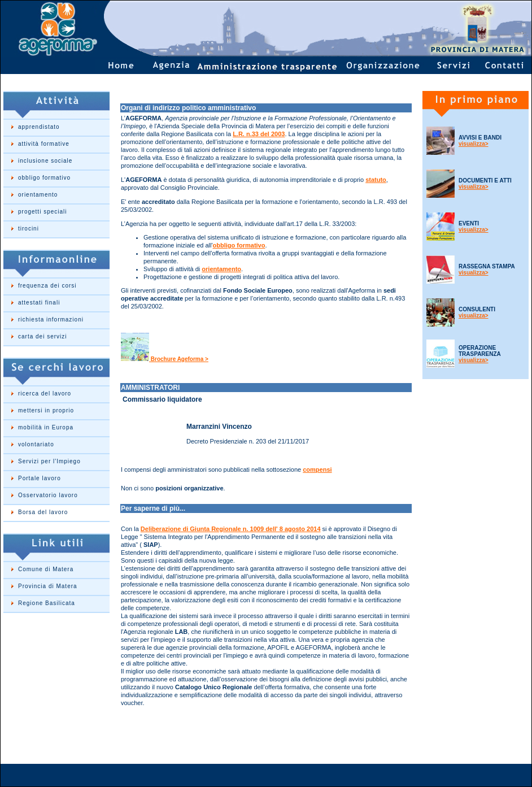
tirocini (29, 229)
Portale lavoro (40, 478)
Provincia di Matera (48, 586)
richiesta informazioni (51, 319)
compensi (317, 469)
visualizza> (474, 144)
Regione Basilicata (47, 603)
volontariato (36, 444)
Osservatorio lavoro (48, 495)
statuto (376, 180)
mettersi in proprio (46, 410)
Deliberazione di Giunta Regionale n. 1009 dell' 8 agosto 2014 (231, 529)
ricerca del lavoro (45, 393)
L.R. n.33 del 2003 (259, 134)
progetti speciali (42, 212)
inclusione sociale (45, 161)
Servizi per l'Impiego (49, 461)
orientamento (38, 195)
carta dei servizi (42, 336)
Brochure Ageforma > (179, 359)
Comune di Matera (46, 569)
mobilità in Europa (46, 427)
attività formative (44, 144)
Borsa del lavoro (43, 512)
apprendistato (39, 127)
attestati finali (39, 303)
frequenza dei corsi (47, 286)
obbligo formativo (44, 178)
